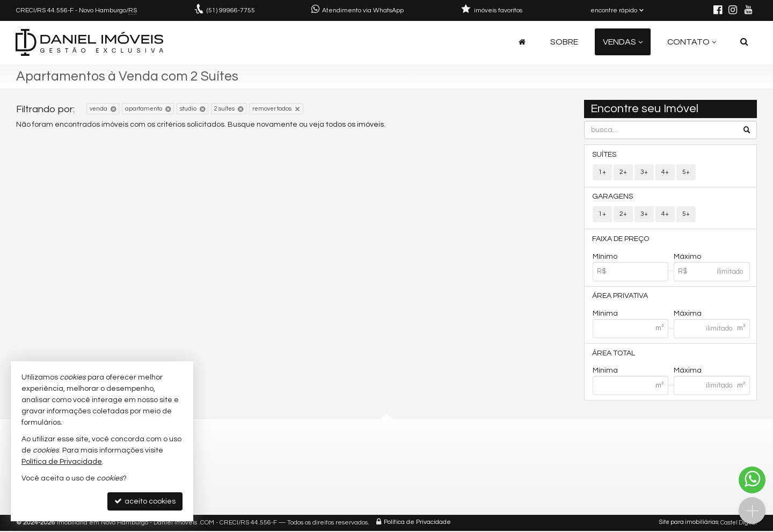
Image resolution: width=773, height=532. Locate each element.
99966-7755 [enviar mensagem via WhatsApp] (231, 10)
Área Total (614, 354)
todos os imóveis (355, 125)
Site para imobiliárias (689, 524)
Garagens (613, 197)
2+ (623, 172)
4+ (665, 172)
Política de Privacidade (417, 524)
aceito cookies (145, 501)
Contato (692, 42)
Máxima (688, 315)
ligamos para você (312, 482)
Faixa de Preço (621, 239)
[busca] (744, 42)
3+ (644, 172)
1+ (602, 172)
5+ (686, 172)
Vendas (623, 42)
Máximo (687, 257)
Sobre (564, 42)
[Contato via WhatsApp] (752, 480)
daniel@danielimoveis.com (327, 469)
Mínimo (605, 257)
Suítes (605, 155)
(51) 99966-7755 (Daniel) (322, 457)
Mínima (605, 315)
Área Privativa (621, 297)
